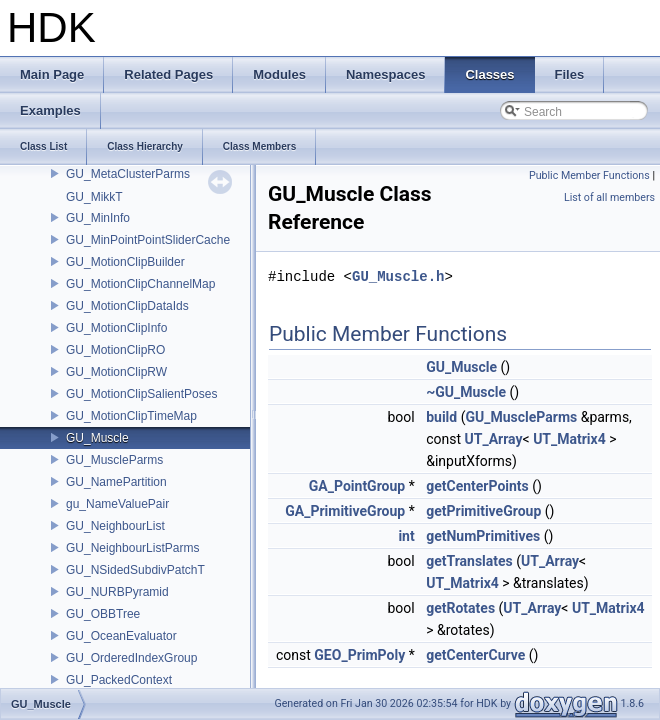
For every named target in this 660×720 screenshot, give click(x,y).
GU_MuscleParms (114, 460)
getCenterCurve (475, 655)
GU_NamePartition (116, 482)
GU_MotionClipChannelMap (140, 284)
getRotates (460, 608)
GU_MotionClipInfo (116, 328)
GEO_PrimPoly (359, 655)
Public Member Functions (589, 175)
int (406, 536)
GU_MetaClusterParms (128, 174)
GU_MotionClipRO (115, 350)
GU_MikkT (94, 197)
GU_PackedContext (119, 680)
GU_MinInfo (98, 218)
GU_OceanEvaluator (121, 636)
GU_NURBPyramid (117, 592)
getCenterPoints (477, 486)
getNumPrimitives (483, 536)
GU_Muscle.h (398, 276)
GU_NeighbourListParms (132, 548)
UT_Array (494, 439)
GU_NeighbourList (115, 526)
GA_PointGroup (357, 486)
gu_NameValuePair (117, 504)
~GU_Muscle (466, 392)
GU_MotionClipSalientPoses (141, 394)
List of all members (609, 197)
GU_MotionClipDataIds (127, 306)
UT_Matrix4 (569, 439)
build (441, 417)
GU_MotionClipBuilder (125, 262)
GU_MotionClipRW (116, 372)
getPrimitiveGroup (483, 511)
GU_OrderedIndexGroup (131, 658)
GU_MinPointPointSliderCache (148, 240)
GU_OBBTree (103, 614)
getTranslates (469, 561)
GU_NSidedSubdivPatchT (135, 570)
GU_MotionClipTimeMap (131, 416)
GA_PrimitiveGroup (345, 511)
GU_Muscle (97, 438)
